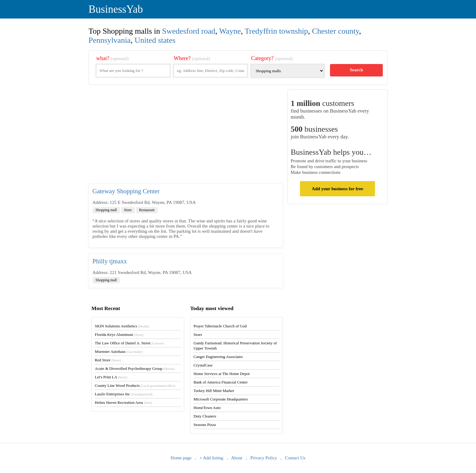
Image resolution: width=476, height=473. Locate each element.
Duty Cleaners (205, 416)
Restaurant (147, 210)
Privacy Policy (264, 458)
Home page (181, 458)
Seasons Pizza (204, 425)
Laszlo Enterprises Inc (124, 394)
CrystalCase (203, 365)
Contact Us (295, 458)
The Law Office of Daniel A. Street (129, 343)
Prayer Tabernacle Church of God (220, 326)
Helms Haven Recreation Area (123, 402)
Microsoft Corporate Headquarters (221, 399)
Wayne (230, 31)
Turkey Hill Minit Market (214, 391)
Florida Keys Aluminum (119, 334)
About (237, 458)
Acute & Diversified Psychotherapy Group (135, 368)
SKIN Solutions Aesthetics (122, 326)
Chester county (336, 31)
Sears (198, 334)
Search (356, 70)
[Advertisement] (186, 137)
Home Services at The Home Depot (221, 374)
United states (155, 40)
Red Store (108, 360)
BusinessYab (116, 9)
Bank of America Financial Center (220, 382)
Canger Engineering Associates (218, 357)
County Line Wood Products (135, 385)
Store (128, 210)
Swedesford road (189, 31)
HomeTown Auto (207, 408)
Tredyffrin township (276, 31)
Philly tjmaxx (110, 261)
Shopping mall (106, 210)
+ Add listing (211, 458)
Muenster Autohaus (119, 351)
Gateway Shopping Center (126, 191)
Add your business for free (337, 189)
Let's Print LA (111, 377)
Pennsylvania (110, 40)
